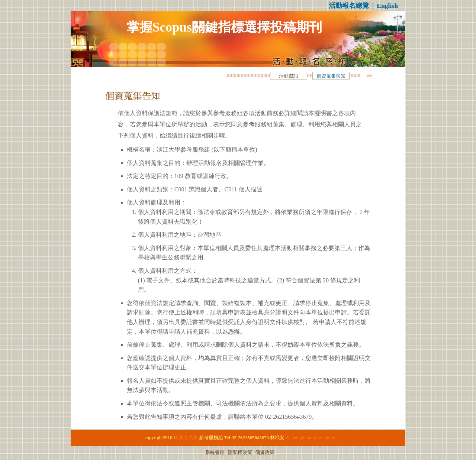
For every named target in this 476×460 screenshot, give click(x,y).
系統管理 (215, 453)
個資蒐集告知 (331, 76)
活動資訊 (289, 76)
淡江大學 (188, 438)
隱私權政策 (240, 453)
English (387, 6)
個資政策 (265, 453)
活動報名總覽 (349, 6)
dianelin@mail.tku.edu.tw (310, 438)
